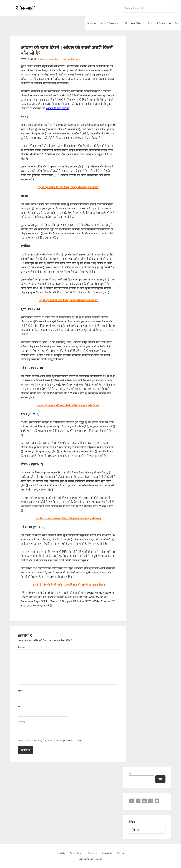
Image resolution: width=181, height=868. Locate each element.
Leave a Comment (72, 59)
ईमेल (21, 706)
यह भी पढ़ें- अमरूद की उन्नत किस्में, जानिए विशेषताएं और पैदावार (68, 405)
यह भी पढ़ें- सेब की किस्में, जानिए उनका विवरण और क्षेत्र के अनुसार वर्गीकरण (68, 585)
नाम (20, 691)
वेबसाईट (21, 722)
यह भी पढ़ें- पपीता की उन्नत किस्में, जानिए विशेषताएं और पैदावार (68, 187)
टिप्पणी (22, 648)
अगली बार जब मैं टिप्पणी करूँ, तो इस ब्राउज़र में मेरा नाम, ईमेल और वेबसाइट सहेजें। (51, 741)
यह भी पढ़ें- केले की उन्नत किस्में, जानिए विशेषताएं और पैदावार (68, 300)
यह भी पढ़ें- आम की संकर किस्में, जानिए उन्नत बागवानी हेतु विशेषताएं (68, 518)
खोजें (131, 774)
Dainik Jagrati (26, 8)
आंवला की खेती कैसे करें (58, 108)
